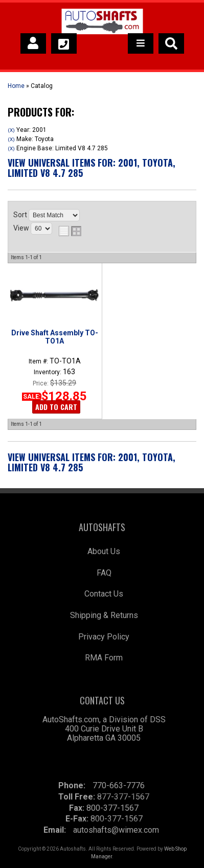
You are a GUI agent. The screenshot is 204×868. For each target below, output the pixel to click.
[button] (171, 43)
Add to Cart (56, 407)
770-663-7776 (119, 785)
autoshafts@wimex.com (116, 830)
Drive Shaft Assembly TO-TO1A (55, 337)
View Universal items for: (92, 168)
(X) (11, 130)
